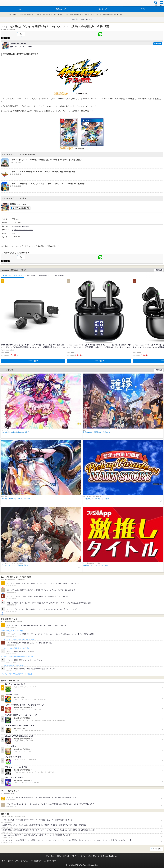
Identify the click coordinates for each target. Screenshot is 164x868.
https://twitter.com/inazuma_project (22, 230)
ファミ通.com (103, 856)
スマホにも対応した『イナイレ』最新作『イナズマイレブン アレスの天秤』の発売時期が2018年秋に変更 (87, 14)
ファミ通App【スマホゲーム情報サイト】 (22, 14)
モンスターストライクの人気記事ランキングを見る (17, 674)
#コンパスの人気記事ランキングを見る (13, 631)
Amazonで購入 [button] (33, 361)
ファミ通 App (9, 3)
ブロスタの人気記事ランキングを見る (13, 665)
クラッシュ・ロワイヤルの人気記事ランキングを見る (18, 657)
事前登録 (75, 19)
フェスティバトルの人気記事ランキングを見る (16, 648)
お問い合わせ (49, 856)
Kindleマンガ (30, 276)
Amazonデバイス (45, 276)
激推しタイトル (86, 19)
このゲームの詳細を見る (21, 208)
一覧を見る (158, 270)
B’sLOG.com (113, 856)
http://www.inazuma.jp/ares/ (20, 226)
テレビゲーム (60, 276)
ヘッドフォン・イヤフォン (12, 276)
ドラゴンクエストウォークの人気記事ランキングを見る (18, 639)
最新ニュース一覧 (44, 14)
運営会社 (67, 856)
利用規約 (59, 856)
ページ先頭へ (158, 849)
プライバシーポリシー (79, 856)
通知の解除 (92, 856)
